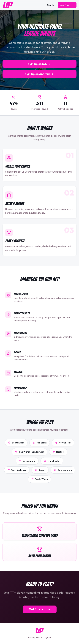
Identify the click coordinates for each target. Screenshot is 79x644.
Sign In (50, 5)
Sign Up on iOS (40, 64)
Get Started (40, 609)
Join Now (67, 5)
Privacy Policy (35, 637)
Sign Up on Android (39, 74)
